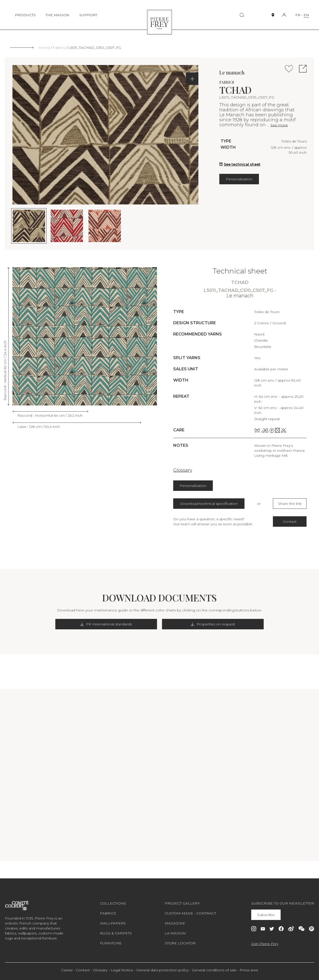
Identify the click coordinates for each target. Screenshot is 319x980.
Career (67, 970)
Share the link (290, 504)
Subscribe (266, 915)
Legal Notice (122, 970)
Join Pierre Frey (265, 944)
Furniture (111, 943)
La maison (175, 933)
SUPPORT (88, 15)
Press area (249, 970)
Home (44, 48)
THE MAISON (57, 15)
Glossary (183, 470)
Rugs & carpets (116, 933)
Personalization (239, 179)
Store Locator (180, 943)
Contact (290, 522)
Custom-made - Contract (190, 913)
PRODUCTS (25, 15)
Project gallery (182, 903)
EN (306, 15)
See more (279, 125)
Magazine (175, 923)
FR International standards (120, 624)
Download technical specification (209, 504)
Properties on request (199, 624)
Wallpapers (113, 923)
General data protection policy (162, 970)
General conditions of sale (214, 970)
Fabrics (59, 48)
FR (298, 15)
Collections (113, 903)
